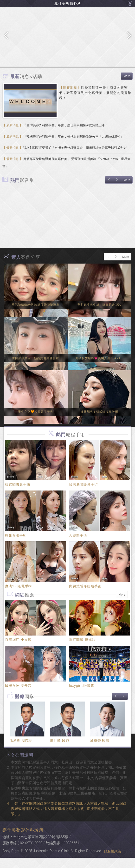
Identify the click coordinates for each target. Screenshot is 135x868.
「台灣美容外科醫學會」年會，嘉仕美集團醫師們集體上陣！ (55, 126)
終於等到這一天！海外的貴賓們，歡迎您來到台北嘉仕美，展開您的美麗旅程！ (95, 93)
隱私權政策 (113, 861)
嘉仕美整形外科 (68, 3)
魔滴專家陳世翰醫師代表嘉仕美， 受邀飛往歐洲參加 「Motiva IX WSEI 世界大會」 (66, 171)
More (127, 76)
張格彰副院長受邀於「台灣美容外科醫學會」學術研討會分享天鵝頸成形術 (64, 153)
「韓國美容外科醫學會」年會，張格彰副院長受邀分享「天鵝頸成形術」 (63, 140)
